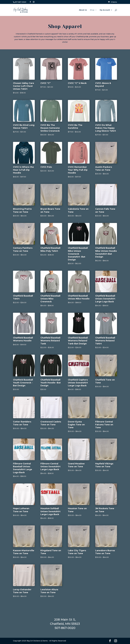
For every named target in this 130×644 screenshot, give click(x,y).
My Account (105, 10)
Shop (92, 10)
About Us (83, 10)
